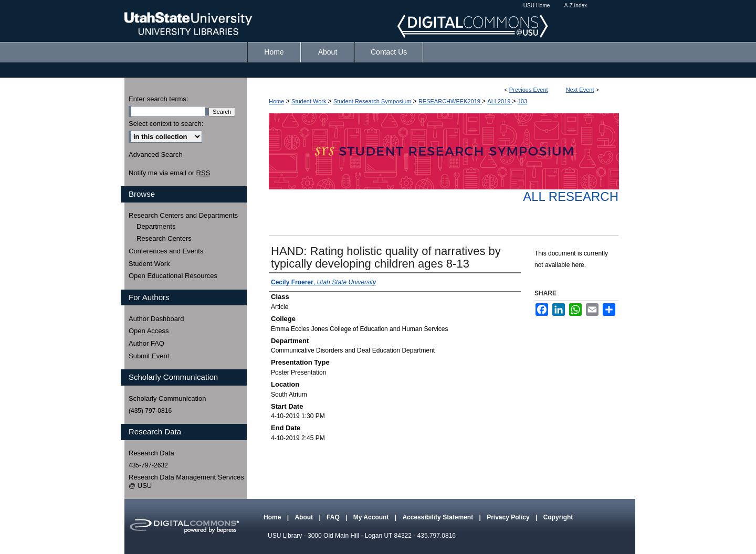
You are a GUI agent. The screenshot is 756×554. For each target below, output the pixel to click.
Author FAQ (146, 343)
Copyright (558, 517)
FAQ (334, 517)
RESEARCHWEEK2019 (450, 101)
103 (522, 101)
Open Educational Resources (173, 276)
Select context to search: (166, 124)
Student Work (310, 101)
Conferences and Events (166, 251)
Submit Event (149, 356)
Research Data (151, 453)
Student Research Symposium (373, 101)
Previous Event (529, 90)
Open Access (149, 331)
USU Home (537, 6)
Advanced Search (156, 155)
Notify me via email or (169, 173)
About (304, 517)
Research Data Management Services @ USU (186, 481)
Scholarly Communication (167, 398)
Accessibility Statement (438, 517)
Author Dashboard (156, 319)
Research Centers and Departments (183, 215)
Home (276, 101)
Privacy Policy (509, 517)
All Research (571, 196)
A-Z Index (576, 6)
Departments (156, 226)
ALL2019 (500, 101)
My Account (372, 517)
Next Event (580, 90)
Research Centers (164, 238)
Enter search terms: (158, 99)
